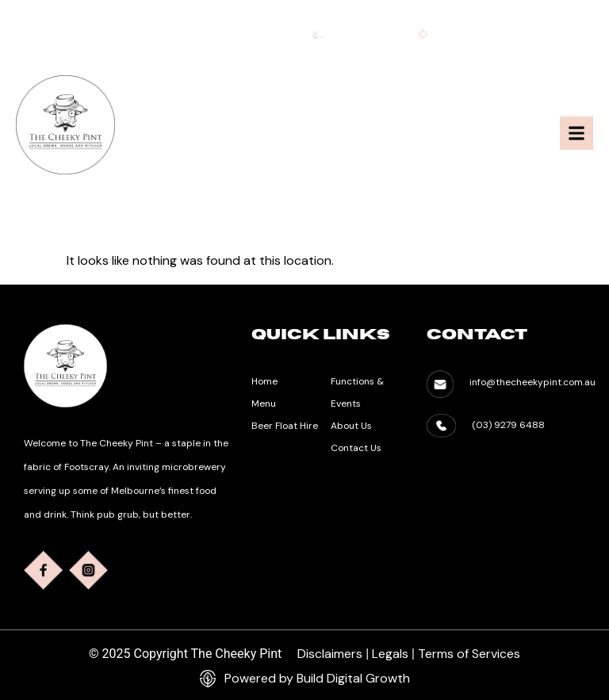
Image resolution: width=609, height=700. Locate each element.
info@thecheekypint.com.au (524, 34)
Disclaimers (330, 654)
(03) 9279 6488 (508, 425)
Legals (390, 654)
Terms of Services (469, 654)
